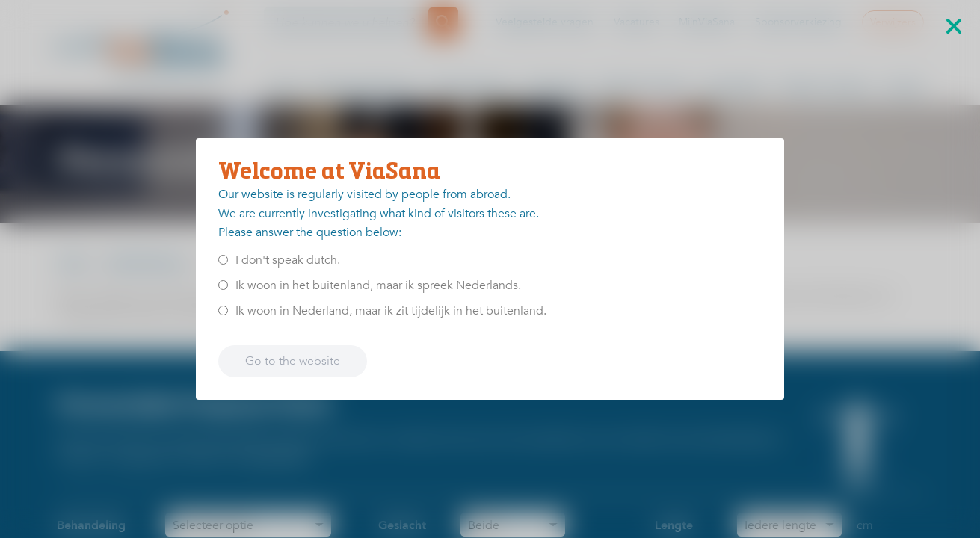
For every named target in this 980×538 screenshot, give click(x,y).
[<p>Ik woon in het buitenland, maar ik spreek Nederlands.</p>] (223, 285)
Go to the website (293, 361)
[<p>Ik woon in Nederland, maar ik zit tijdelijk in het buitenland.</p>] (223, 310)
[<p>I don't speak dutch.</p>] (223, 260)
